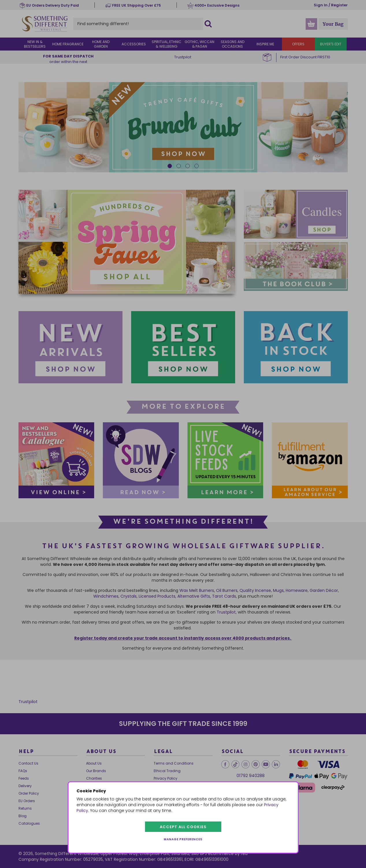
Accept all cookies (183, 827)
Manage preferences (183, 839)
